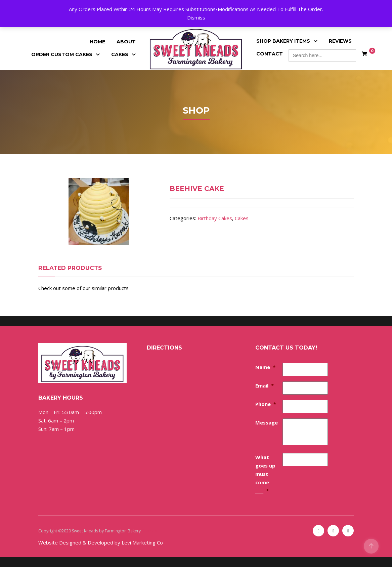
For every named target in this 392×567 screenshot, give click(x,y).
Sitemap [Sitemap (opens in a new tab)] (149, 531)
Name (265, 367)
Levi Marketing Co (142, 542)
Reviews (340, 41)
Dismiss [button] (196, 17)
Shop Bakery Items (283, 41)
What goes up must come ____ (265, 474)
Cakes (120, 54)
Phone (266, 404)
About (126, 42)
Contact (270, 54)
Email (265, 386)
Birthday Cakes (215, 218)
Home (97, 42)
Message (267, 422)
